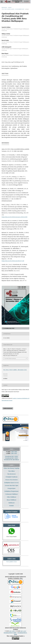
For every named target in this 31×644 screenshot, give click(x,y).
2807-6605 (14, 452)
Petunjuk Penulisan (12, 477)
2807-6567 (14, 453)
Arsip (10, 7)
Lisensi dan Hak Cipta (12, 485)
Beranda (4, 7)
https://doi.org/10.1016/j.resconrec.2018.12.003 (15, 217)
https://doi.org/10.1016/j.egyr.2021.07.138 (13, 261)
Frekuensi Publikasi (12, 494)
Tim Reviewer (11, 474)
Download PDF (9, 328)
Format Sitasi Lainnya (10, 358)
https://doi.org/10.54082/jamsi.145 (14, 62)
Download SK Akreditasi (11, 460)
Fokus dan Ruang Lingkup (11, 468)
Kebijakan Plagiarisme (12, 491)
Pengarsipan (11, 488)
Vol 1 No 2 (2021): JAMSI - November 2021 (13, 9)
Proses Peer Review (12, 480)
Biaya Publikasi (11, 500)
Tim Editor (11, 471)
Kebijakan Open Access (11, 483)
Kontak (11, 506)
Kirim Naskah (8, 408)
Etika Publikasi (12, 497)
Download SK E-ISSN (11, 458)
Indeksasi (11, 503)
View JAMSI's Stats (11, 562)
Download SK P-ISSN (11, 456)
